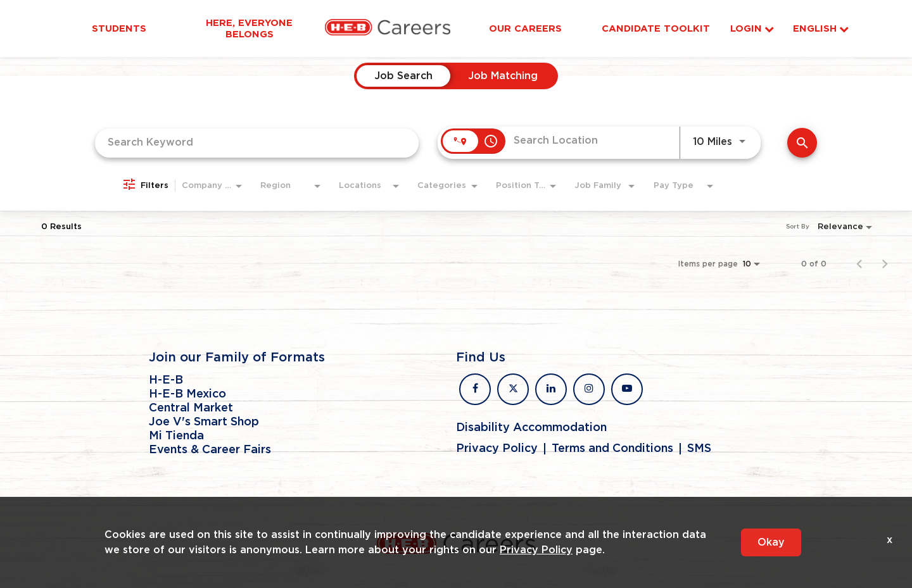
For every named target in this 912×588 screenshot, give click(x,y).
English (821, 29)
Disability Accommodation (531, 428)
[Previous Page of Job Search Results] (859, 264)
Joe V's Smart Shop (204, 422)
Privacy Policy (497, 449)
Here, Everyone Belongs (249, 28)
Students (119, 28)
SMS (699, 449)
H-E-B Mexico (187, 394)
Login (752, 29)
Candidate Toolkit (656, 28)
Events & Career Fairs (210, 450)
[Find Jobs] (802, 143)
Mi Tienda (176, 436)
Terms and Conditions (612, 449)
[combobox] (257, 143)
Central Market (191, 408)
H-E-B (166, 380)
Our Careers (525, 28)
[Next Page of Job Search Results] (885, 264)
